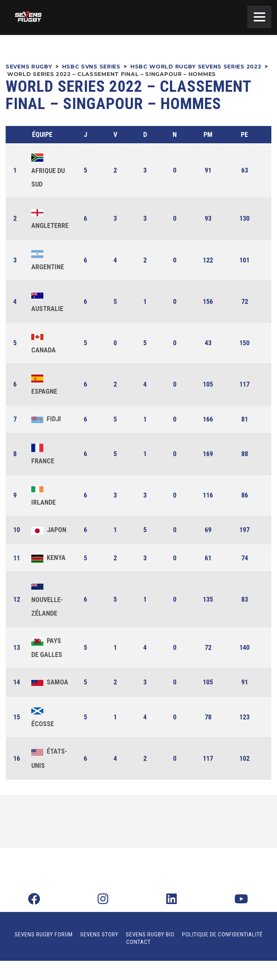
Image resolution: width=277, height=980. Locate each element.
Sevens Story (99, 934)
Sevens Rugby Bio (150, 934)
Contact (138, 942)
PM (208, 134)
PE (244, 134)
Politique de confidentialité (222, 934)
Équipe (42, 134)
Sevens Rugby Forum (44, 934)
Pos (18, 135)
